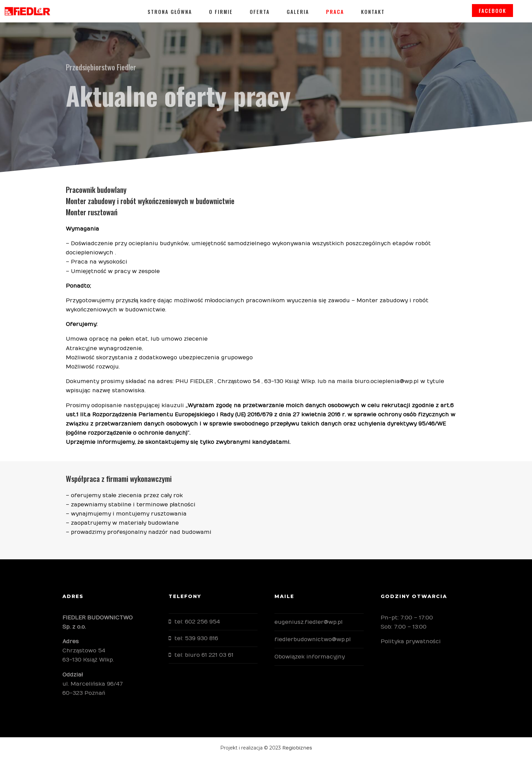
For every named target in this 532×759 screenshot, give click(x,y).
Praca (335, 12)
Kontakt (373, 12)
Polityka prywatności (411, 641)
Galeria (298, 12)
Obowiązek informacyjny (310, 657)
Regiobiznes (297, 748)
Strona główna (170, 12)
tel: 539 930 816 (196, 638)
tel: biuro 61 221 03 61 (204, 655)
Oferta (260, 12)
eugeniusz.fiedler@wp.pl (309, 622)
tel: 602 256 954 (197, 622)
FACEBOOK (501, 12)
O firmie (221, 12)
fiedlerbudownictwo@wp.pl (313, 639)
